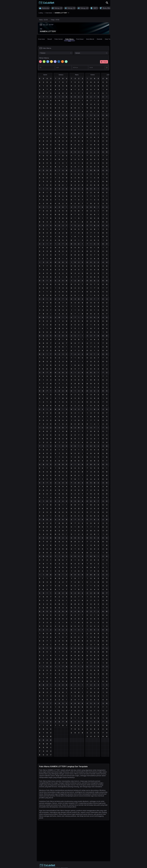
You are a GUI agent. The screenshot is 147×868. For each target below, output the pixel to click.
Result (50, 39)
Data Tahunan (110, 39)
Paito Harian (59, 39)
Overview (41, 39)
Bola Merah (90, 39)
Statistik (100, 39)
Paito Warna (69, 40)
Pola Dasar (80, 39)
